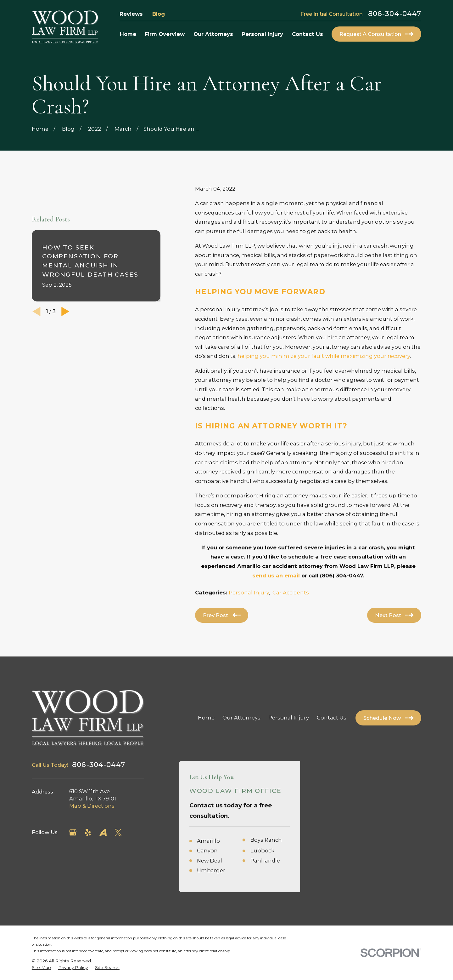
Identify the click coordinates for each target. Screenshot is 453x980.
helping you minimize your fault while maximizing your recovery (324, 356)
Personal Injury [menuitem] (262, 34)
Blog (159, 14)
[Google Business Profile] (73, 832)
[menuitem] (41, 968)
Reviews (131, 14)
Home (206, 718)
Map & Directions (92, 806)
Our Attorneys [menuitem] (213, 34)
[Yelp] (88, 832)
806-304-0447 (395, 14)
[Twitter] (118, 832)
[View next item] (65, 312)
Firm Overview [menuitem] (165, 34)
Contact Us (332, 718)
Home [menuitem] (128, 34)
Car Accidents (291, 593)
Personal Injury (249, 593)
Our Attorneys (241, 718)
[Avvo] (103, 832)
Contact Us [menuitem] (308, 34)
